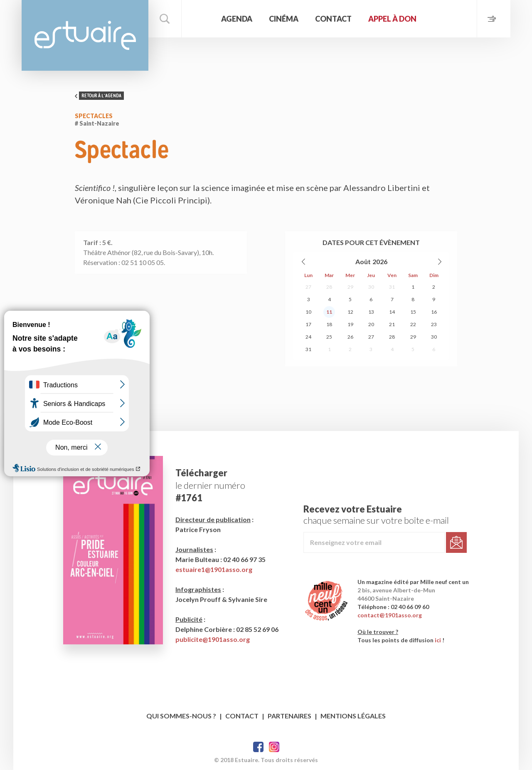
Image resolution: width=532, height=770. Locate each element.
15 (413, 312)
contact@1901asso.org (390, 615)
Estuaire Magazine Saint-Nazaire (85, 35)
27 (308, 287)
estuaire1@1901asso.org (214, 569)
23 (434, 324)
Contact (333, 19)
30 (371, 287)
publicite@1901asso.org (213, 639)
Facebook (258, 747)
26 (350, 337)
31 (392, 287)
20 (371, 324)
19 (350, 324)
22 (413, 324)
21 (392, 324)
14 (392, 312)
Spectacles (94, 116)
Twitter (274, 747)
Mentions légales (353, 716)
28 (329, 287)
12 (350, 312)
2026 (380, 261)
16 (434, 312)
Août (363, 261)
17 (308, 324)
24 (308, 337)
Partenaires (289, 716)
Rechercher (165, 19)
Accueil (200, 19)
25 (329, 337)
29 (350, 287)
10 (308, 312)
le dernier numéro (210, 485)
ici (438, 640)
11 (329, 312)
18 (329, 324)
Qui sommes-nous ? (181, 716)
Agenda (237, 19)
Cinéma (284, 19)
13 (371, 312)
